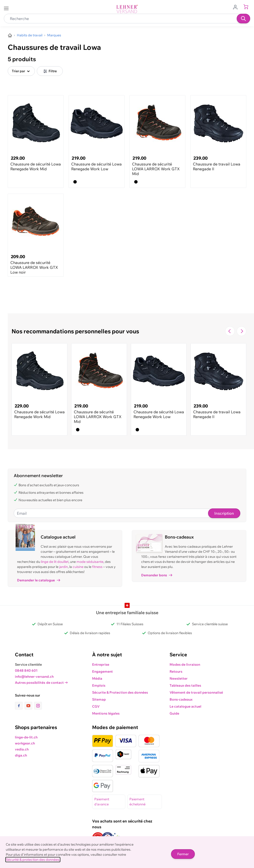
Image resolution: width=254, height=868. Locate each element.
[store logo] (127, 9)
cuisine (78, 567)
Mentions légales (106, 713)
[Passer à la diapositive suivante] (241, 331)
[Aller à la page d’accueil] (10, 35)
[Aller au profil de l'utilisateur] (237, 7)
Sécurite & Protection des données (120, 692)
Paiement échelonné (137, 802)
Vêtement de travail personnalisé (196, 692)
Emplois (99, 685)
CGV (96, 706)
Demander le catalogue (39, 580)
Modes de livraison (185, 664)
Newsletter (179, 678)
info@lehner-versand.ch (34, 677)
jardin (63, 567)
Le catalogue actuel (185, 706)
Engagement (102, 671)
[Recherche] (243, 19)
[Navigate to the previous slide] (230, 331)
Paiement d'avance (102, 802)
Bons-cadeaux (181, 699)
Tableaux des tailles (185, 685)
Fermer (183, 854)
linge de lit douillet (55, 562)
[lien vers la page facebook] (20, 706)
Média (97, 678)
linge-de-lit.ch (26, 737)
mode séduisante (90, 562)
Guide (174, 713)
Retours (176, 671)
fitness (97, 567)
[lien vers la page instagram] (38, 706)
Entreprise (101, 664)
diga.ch (21, 755)
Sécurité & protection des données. (33, 860)
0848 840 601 (26, 671)
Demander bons (157, 575)
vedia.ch (22, 749)
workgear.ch (25, 743)
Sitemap (99, 699)
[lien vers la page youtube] (29, 706)
